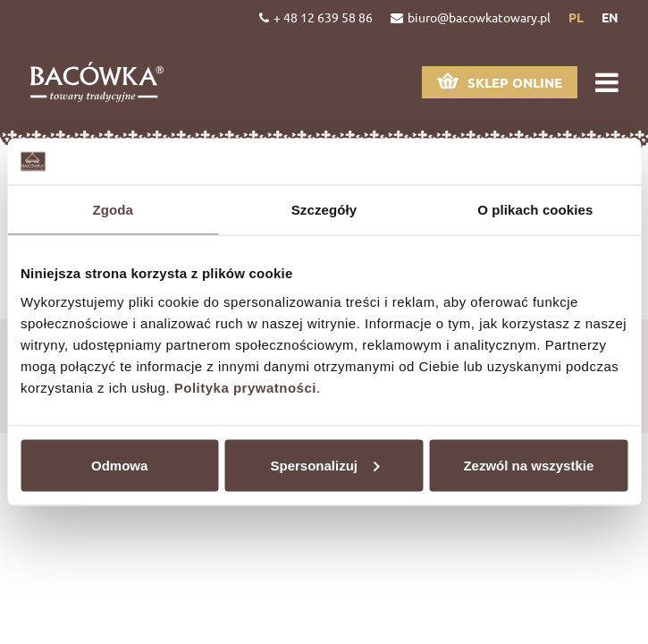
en (610, 17)
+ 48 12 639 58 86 (316, 17)
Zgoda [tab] (113, 210)
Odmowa (119, 465)
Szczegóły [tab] (324, 210)
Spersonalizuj (324, 465)
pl (576, 17)
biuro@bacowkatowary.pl (471, 17)
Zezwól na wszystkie (528, 465)
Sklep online (500, 82)
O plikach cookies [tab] (535, 210)
